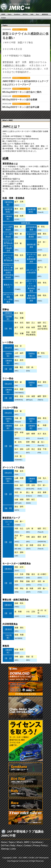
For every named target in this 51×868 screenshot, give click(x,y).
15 (30, 114)
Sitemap (5, 849)
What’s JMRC (23, 842)
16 (33, 114)
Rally (13, 845)
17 (36, 114)
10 (15, 114)
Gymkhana (37, 842)
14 (27, 114)
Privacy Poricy (40, 845)
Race (20, 845)
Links (13, 849)
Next (43, 114)
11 (18, 114)
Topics (12, 842)
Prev (8, 114)
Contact (28, 845)
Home (4, 842)
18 (39, 114)
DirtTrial (5, 845)
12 (21, 114)
